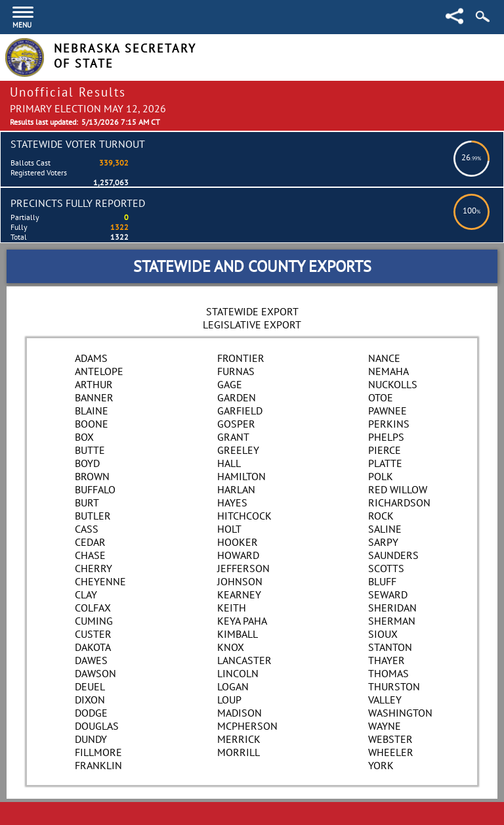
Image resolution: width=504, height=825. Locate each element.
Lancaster (244, 660)
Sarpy (383, 542)
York (381, 765)
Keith (232, 608)
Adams (91, 358)
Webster (390, 739)
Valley (385, 700)
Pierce (385, 450)
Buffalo (95, 489)
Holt (229, 529)
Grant (233, 437)
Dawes (91, 660)
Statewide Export (252, 311)
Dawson (95, 673)
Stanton (390, 647)
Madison (240, 713)
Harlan (236, 489)
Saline (385, 529)
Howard (238, 555)
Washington (400, 713)
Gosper (236, 424)
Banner (94, 397)
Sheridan (392, 608)
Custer (93, 634)
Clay (86, 594)
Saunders (393, 555)
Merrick (239, 739)
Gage (230, 384)
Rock (381, 516)
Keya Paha (242, 621)
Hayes (232, 502)
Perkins (389, 424)
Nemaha (388, 371)
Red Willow (398, 489)
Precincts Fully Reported (78, 203)
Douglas (97, 726)
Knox (231, 647)
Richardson (399, 502)
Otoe (381, 397)
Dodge (91, 713)
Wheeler (391, 752)
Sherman (392, 621)
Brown (92, 476)
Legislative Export (252, 324)
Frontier (241, 358)
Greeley (238, 450)
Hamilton (241, 476)
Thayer (387, 660)
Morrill (239, 752)
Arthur (94, 384)
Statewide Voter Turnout (78, 144)
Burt (87, 502)
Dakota (93, 647)
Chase (90, 555)
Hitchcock (244, 516)
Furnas (236, 371)
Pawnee (388, 411)
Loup (229, 700)
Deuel (90, 686)
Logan (233, 686)
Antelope (99, 371)
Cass (87, 529)
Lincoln (238, 673)
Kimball (238, 634)
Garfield (240, 411)
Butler (93, 516)
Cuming (94, 621)
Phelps (386, 437)
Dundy (91, 739)
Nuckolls (393, 384)
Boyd (87, 463)
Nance (384, 358)
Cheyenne (100, 581)
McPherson (247, 726)
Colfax (93, 608)
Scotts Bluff (386, 575)
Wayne (385, 726)
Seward (388, 594)
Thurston (394, 686)
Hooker (238, 542)
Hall (229, 463)
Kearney (239, 594)
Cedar (90, 542)
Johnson (240, 581)
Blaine (92, 411)
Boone (92, 424)
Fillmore (98, 752)
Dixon (90, 700)
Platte (385, 463)
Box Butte (90, 443)
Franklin (98, 765)
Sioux (383, 634)
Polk (381, 476)
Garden (237, 397)
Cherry (94, 568)
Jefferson (243, 568)
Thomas (388, 673)
